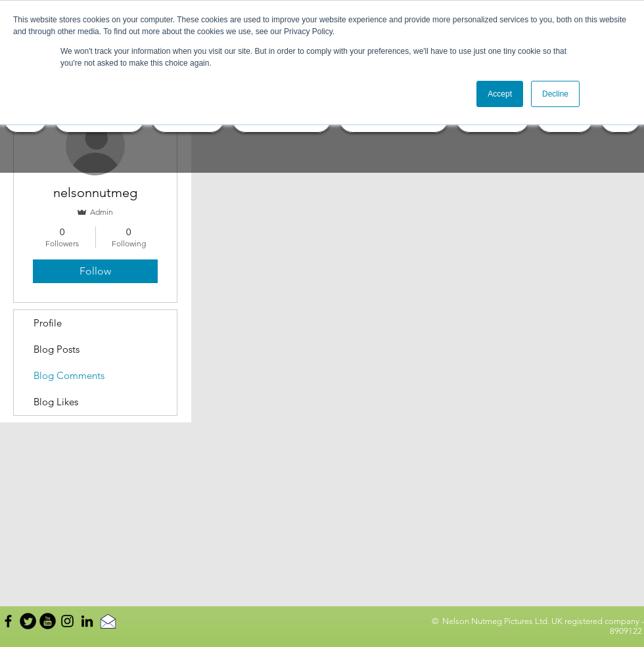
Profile (48, 323)
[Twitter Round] (28, 621)
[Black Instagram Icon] (67, 621)
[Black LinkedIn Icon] (87, 621)
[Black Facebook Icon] (8, 621)
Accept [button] (500, 94)
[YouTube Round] (48, 621)
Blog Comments (69, 375)
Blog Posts (57, 349)
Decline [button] (555, 94)
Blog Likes (56, 402)
